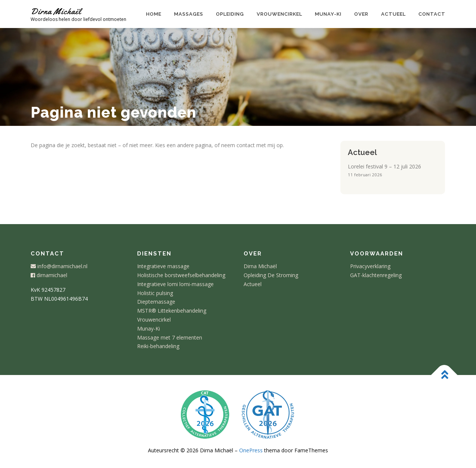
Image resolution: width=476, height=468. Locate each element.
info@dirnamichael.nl (59, 266)
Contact (432, 14)
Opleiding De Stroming (271, 275)
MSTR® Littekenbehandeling (172, 311)
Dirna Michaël (56, 11)
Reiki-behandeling (158, 346)
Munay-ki (328, 14)
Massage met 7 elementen (170, 337)
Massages (189, 14)
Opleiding (230, 14)
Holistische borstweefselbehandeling (181, 275)
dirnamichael (49, 275)
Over (361, 14)
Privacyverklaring (370, 266)
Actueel (393, 14)
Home (154, 14)
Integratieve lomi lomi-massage (175, 284)
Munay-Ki (149, 328)
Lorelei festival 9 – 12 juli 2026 (384, 166)
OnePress (251, 450)
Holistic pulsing (155, 293)
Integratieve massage (163, 266)
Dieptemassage (156, 302)
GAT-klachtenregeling (376, 275)
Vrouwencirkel (279, 14)
